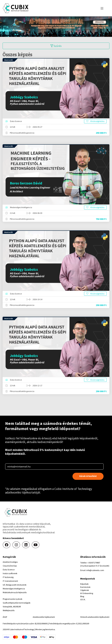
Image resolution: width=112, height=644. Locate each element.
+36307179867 (94, 563)
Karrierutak (85, 587)
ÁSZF (5, 617)
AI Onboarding (87, 593)
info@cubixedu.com (95, 570)
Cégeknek (85, 590)
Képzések (84, 584)
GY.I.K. (83, 599)
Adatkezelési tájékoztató (44, 617)
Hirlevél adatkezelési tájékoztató (95, 617)
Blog (82, 596)
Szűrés (56, 46)
